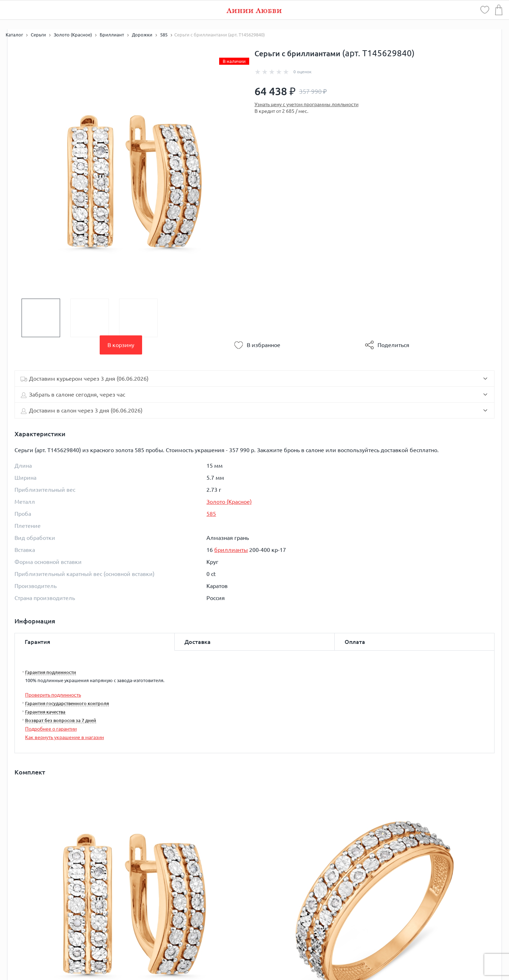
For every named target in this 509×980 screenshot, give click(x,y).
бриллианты (231, 550)
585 (211, 514)
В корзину (121, 345)
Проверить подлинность (53, 695)
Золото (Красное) (229, 502)
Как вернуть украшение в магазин (65, 737)
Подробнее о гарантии (51, 729)
